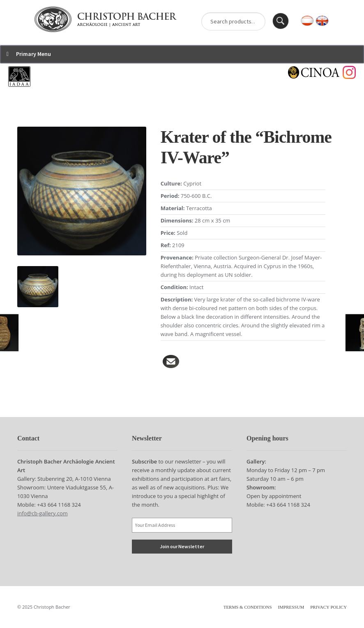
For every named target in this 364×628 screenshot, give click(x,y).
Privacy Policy (328, 607)
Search (281, 21)
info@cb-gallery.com (43, 513)
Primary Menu (33, 54)
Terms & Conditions (248, 607)
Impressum (291, 607)
